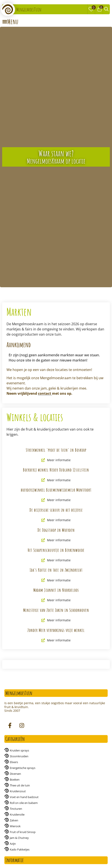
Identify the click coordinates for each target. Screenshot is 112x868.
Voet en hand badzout (24, 797)
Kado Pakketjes (20, 849)
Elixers (14, 762)
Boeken (15, 780)
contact (45, 393)
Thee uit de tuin (20, 785)
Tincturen (16, 809)
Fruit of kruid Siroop (23, 832)
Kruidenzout (18, 791)
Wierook (15, 826)
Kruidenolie (17, 814)
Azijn (13, 844)
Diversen (15, 774)
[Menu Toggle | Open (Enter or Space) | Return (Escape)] (10, 22)
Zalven (14, 820)
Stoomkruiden (19, 756)
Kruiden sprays (19, 750)
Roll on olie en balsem (24, 803)
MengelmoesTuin (29, 9)
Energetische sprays (23, 768)
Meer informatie (56, 460)
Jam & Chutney (19, 838)
